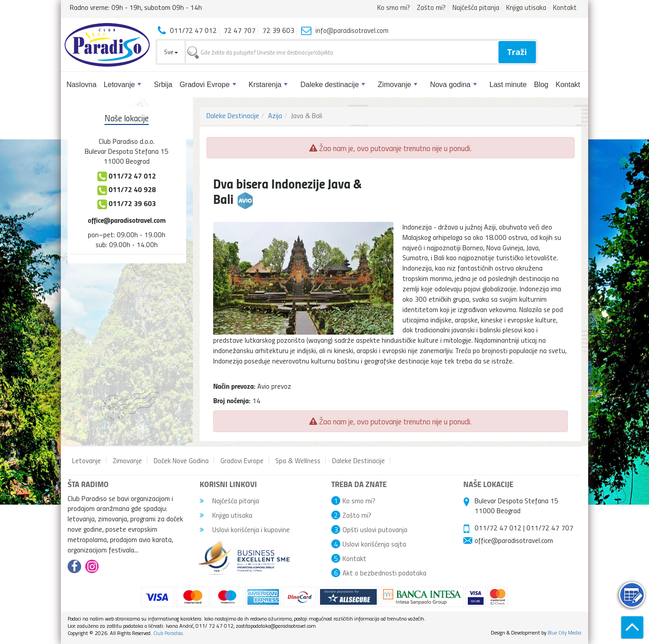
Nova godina (453, 85)
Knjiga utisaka (526, 7)
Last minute (508, 85)
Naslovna (81, 85)
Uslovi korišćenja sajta (374, 544)
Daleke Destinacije (233, 115)
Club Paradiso (168, 633)
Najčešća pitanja (476, 7)
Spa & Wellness (298, 460)
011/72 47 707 (550, 528)
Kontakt (565, 7)
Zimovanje (398, 85)
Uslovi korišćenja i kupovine (245, 529)
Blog (541, 85)
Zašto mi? (431, 7)
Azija (275, 115)
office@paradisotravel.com (127, 220)
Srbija (163, 85)
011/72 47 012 (498, 528)
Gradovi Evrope (208, 85)
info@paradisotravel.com (352, 30)
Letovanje (122, 85)
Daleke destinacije (333, 85)
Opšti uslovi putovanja (375, 529)
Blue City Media (564, 632)
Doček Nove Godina (181, 460)
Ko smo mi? (394, 7)
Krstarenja (268, 85)
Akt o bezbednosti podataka (384, 573)
